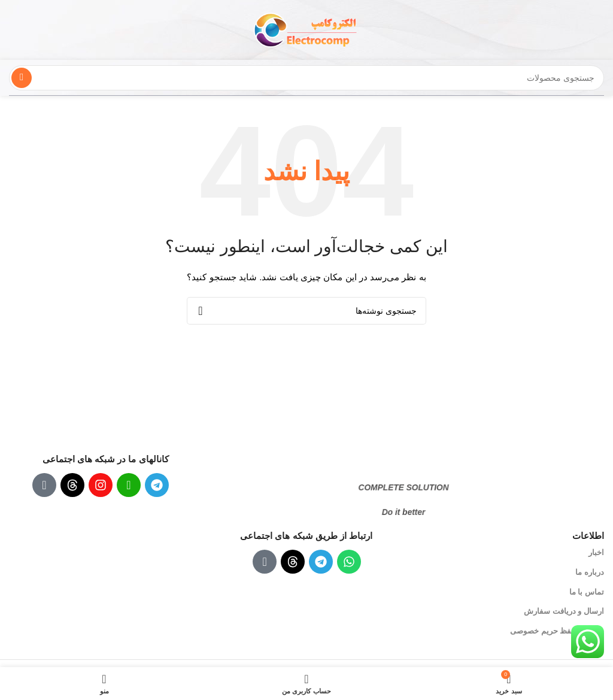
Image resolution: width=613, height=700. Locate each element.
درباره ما (590, 572)
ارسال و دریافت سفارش (564, 611)
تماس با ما (587, 592)
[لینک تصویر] (394, 459)
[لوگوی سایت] (306, 29)
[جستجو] (306, 78)
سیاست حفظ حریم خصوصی (557, 631)
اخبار (596, 552)
